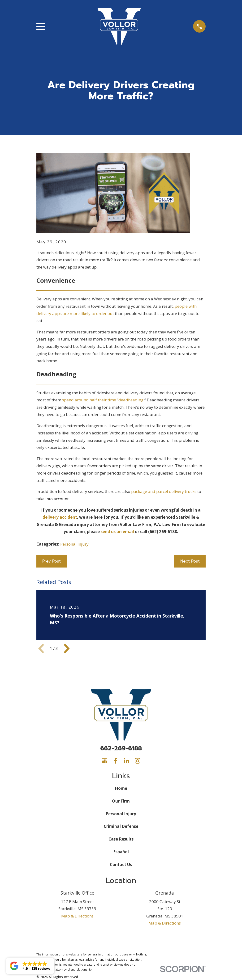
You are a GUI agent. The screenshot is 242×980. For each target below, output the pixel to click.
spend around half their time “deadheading (102, 400)
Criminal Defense (121, 826)
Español (121, 852)
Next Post (190, 561)
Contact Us (121, 864)
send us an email (117, 532)
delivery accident (60, 517)
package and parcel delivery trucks (164, 491)
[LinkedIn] (127, 761)
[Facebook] (116, 761)
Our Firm (121, 801)
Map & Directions (77, 916)
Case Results (121, 839)
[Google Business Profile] (104, 761)
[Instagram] (138, 761)
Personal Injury (74, 544)
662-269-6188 (121, 748)
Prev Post (52, 561)
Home (121, 788)
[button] (30, 966)
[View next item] (67, 648)
